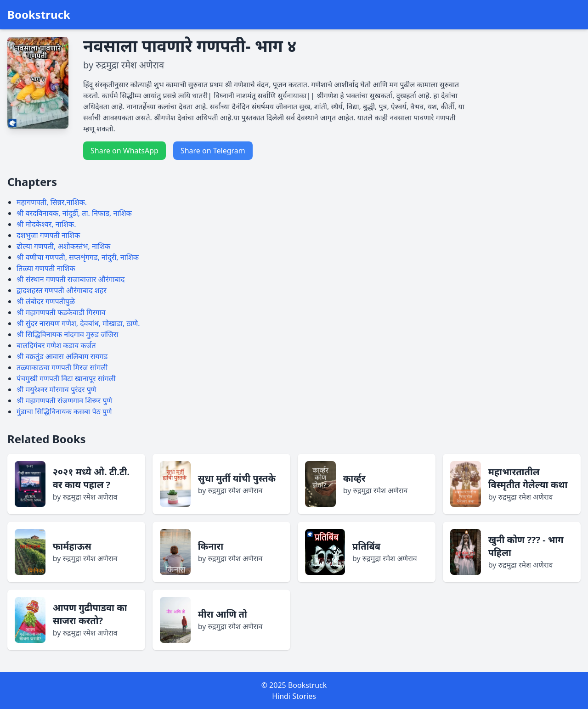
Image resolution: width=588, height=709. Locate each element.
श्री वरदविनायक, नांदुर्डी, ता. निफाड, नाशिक (74, 213)
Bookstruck (39, 15)
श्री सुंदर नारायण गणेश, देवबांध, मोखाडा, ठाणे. (78, 323)
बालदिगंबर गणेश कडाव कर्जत (56, 345)
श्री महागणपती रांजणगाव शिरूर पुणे (64, 400)
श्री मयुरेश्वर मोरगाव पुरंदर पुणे (56, 389)
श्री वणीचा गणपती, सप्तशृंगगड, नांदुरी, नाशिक (78, 257)
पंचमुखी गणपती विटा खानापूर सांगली (66, 378)
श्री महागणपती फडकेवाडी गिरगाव (61, 312)
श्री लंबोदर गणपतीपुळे (46, 301)
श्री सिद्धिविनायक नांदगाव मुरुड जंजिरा (67, 334)
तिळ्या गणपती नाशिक (46, 268)
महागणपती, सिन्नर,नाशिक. (52, 202)
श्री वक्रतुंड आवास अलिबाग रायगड (62, 356)
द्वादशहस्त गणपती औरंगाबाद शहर (62, 290)
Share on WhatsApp (124, 151)
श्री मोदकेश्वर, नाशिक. (46, 224)
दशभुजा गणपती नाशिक (48, 235)
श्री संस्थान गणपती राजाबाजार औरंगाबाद (71, 279)
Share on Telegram (213, 151)
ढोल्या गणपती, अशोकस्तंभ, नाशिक (63, 246)
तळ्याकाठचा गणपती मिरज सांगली (62, 367)
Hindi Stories (294, 696)
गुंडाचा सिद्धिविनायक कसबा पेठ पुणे (64, 411)
